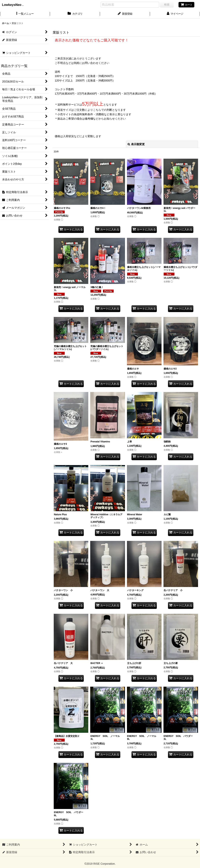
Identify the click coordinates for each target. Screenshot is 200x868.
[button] (25, 14)
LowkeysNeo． (16, 5)
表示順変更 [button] (136, 144)
